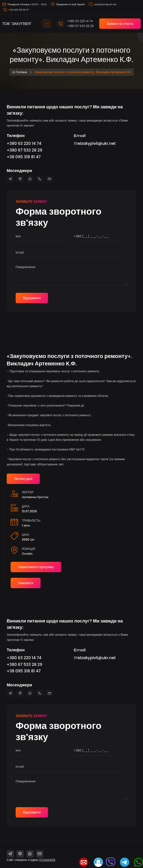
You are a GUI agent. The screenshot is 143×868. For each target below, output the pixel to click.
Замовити (26, 583)
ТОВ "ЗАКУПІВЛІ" (17, 24)
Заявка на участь (120, 24)
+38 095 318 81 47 (19, 10)
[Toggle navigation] (47, 24)
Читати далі (23, 479)
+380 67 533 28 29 (81, 26)
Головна (19, 72)
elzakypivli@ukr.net (105, 4)
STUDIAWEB (47, 860)
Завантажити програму (36, 567)
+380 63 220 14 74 (80, 21)
